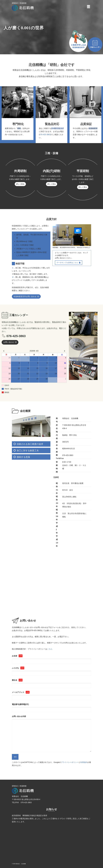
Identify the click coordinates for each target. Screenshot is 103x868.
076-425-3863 (45, 135)
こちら (50, 649)
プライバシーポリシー (70, 762)
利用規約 (84, 762)
